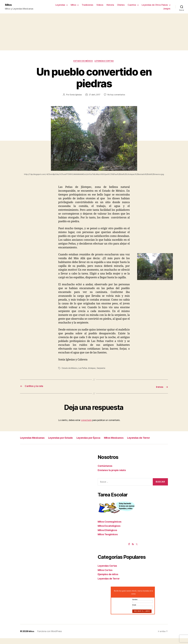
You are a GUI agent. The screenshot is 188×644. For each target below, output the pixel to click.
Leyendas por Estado (68, 438)
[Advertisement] (94, 32)
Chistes (121, 5)
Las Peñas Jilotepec (88, 369)
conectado (86, 420)
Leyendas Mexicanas (35, 438)
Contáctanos (106, 472)
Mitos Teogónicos (109, 540)
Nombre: (135, 605)
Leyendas (60, 5)
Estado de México (83, 62)
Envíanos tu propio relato (113, 476)
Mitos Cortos (106, 576)
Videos (100, 5)
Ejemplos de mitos (109, 580)
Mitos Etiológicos (108, 536)
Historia (110, 5)
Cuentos (132, 5)
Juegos (167, 9)
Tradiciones (87, 5)
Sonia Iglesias (75, 95)
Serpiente (103, 369)
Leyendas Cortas (105, 62)
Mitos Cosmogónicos (111, 527)
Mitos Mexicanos (130, 438)
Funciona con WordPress (50, 637)
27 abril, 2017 (94, 95)
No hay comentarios (117, 95)
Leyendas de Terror (34, 444)
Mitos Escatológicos (110, 532)
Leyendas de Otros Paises (155, 5)
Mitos (9, 5)
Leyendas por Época (100, 438)
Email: (134, 611)
